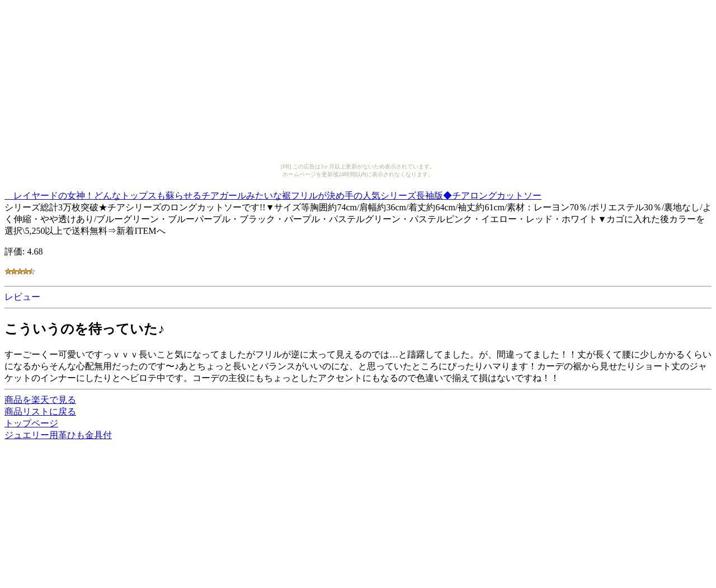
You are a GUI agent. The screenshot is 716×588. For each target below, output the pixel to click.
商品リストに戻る (40, 411)
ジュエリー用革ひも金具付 (58, 435)
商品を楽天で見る (40, 400)
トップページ (31, 423)
